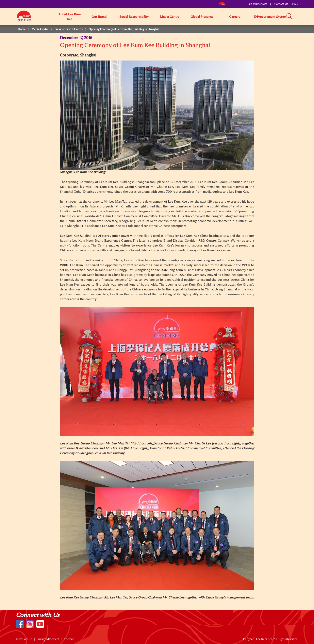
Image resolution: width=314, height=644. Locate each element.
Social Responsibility (134, 17)
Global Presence (202, 17)
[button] (300, 16)
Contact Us (281, 4)
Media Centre (170, 17)
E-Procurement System (270, 17)
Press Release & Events (69, 29)
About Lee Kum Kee (69, 17)
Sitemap (69, 639)
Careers (235, 17)
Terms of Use (24, 639)
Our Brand (99, 17)
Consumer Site (258, 4)
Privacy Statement (48, 639)
